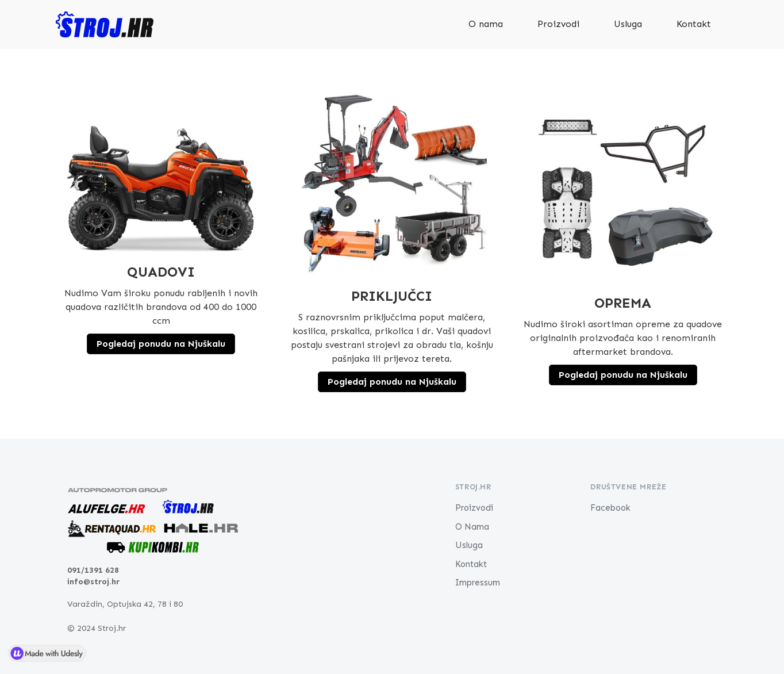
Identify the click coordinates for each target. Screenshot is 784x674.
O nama (486, 24)
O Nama (472, 527)
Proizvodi (558, 24)
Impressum (478, 583)
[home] (105, 24)
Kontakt (694, 24)
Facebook (610, 508)
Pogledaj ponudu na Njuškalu (161, 344)
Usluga (628, 24)
